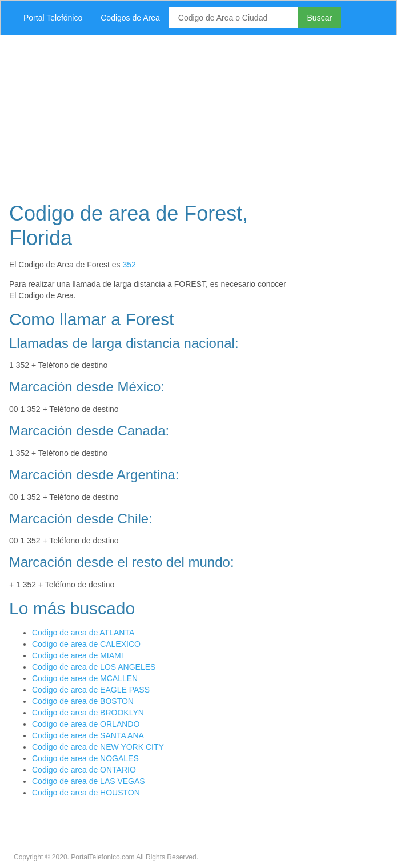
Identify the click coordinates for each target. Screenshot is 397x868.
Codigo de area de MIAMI (78, 655)
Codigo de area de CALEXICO (86, 644)
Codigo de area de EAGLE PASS (91, 690)
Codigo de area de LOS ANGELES (94, 667)
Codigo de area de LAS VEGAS (89, 781)
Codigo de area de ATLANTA (83, 633)
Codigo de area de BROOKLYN (88, 713)
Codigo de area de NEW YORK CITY (98, 747)
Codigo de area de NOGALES (85, 758)
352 (129, 265)
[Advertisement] (199, 115)
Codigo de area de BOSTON (83, 701)
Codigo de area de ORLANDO (86, 724)
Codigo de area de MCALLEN (85, 678)
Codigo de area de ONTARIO (84, 770)
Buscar (320, 18)
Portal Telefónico (53, 18)
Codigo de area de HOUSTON (86, 793)
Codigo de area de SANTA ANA (88, 735)
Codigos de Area (130, 18)
